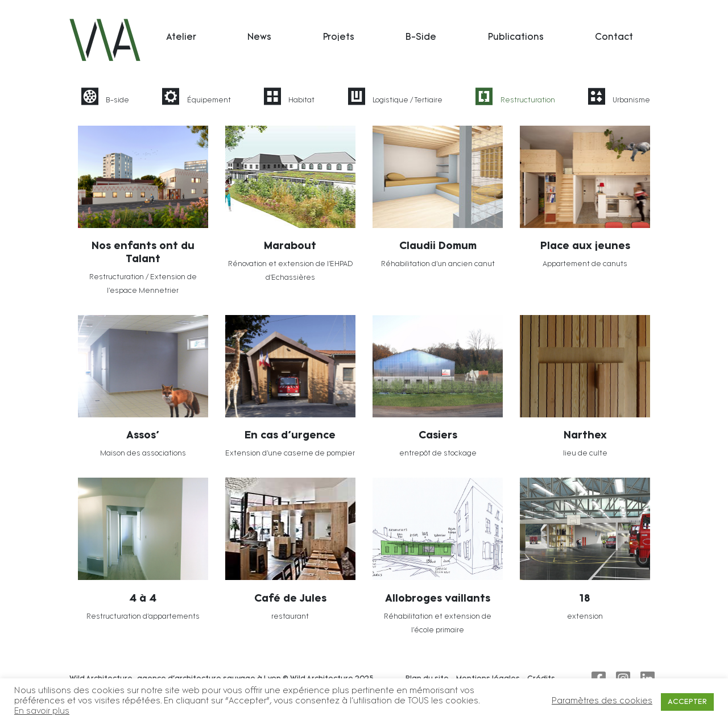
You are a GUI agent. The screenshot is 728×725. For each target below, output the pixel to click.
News (259, 38)
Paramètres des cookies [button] (602, 701)
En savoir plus (42, 712)
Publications (516, 38)
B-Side (421, 38)
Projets (339, 38)
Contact (614, 38)
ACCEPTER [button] (687, 702)
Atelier (181, 38)
